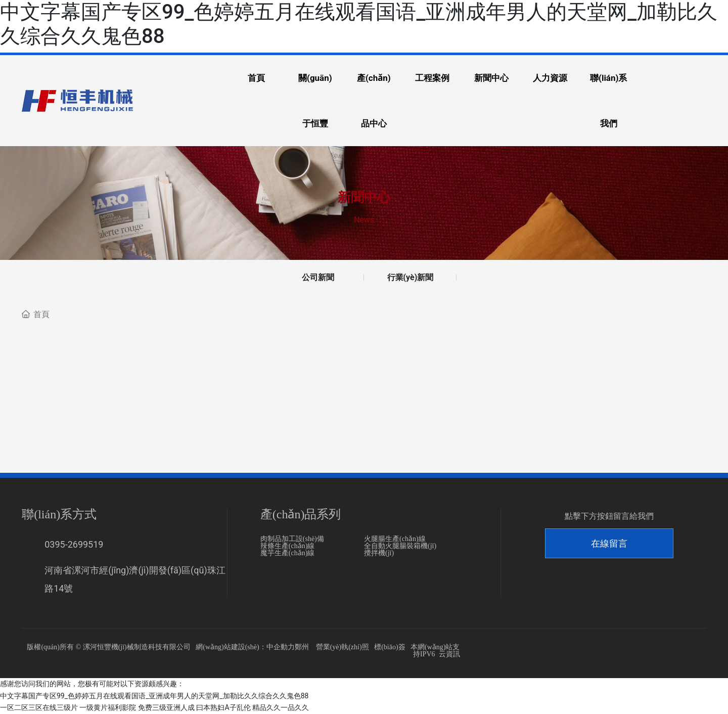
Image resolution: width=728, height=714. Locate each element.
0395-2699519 (74, 545)
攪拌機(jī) (379, 553)
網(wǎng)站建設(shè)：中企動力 (245, 648)
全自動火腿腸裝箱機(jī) (400, 546)
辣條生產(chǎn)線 (288, 546)
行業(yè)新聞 (411, 277)
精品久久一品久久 (281, 707)
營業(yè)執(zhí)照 (343, 648)
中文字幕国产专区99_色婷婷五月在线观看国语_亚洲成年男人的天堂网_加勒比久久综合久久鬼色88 (154, 696)
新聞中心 (364, 197)
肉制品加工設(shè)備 (292, 539)
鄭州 (302, 648)
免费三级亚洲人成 (166, 707)
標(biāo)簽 (390, 648)
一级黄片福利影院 (108, 707)
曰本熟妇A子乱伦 (223, 707)
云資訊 (449, 655)
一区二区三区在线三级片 (39, 707)
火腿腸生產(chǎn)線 (395, 539)
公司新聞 (318, 277)
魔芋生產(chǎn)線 (288, 553)
